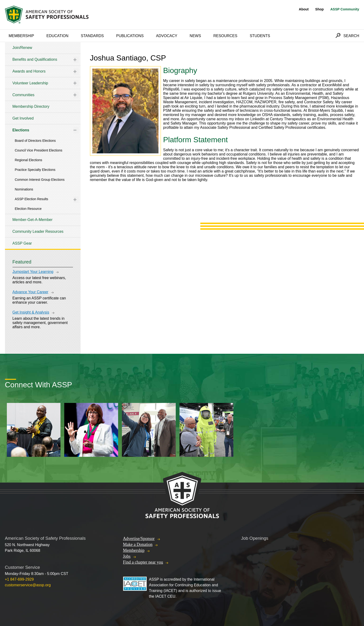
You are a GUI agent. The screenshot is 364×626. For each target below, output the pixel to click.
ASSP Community (345, 9)
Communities (24, 95)
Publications (130, 36)
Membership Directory (31, 106)
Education (58, 36)
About (304, 9)
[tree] (43, 146)
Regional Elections (29, 160)
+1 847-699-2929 (19, 579)
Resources (225, 36)
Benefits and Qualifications (35, 59)
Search (351, 36)
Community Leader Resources (38, 231)
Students (260, 36)
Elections (21, 130)
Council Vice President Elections (39, 150)
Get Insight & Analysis (31, 312)
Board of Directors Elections (35, 141)
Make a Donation (138, 544)
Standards (92, 36)
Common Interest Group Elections (40, 180)
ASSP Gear (22, 243)
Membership (21, 36)
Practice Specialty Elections (35, 170)
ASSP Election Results (32, 199)
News (195, 36)
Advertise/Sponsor (139, 539)
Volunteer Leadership (30, 83)
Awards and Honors (29, 71)
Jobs (127, 556)
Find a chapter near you (143, 562)
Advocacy (167, 36)
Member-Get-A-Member (33, 220)
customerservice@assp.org (28, 585)
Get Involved (23, 118)
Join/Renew (22, 48)
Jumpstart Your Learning (33, 272)
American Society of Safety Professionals (47, 15)
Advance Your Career (30, 292)
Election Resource (28, 209)
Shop (320, 9)
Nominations (24, 189)
